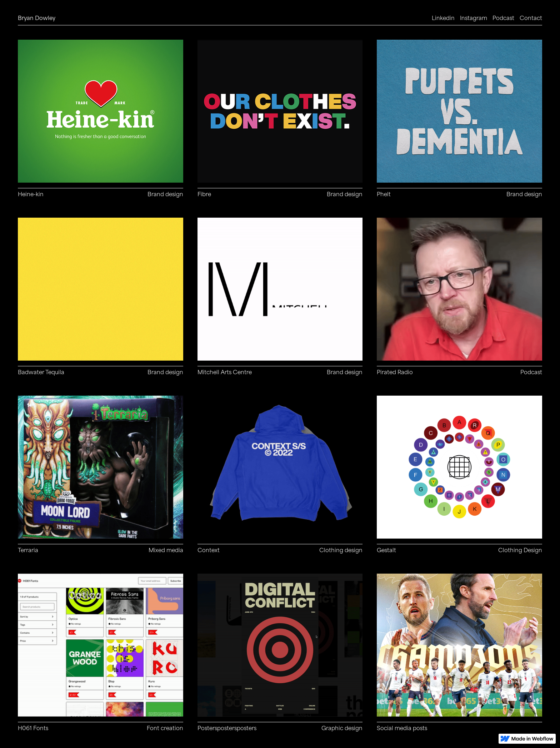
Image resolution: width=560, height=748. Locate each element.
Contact (531, 18)
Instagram (474, 18)
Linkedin (443, 18)
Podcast (503, 18)
